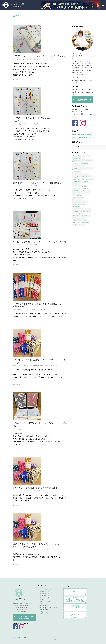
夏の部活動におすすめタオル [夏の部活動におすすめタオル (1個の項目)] (79, 204)
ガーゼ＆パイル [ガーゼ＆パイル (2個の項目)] (76, 179)
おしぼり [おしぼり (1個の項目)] (87, 156)
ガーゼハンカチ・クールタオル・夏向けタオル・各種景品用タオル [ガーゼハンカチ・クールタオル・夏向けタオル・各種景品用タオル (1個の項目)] (82, 177)
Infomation (36, 59)
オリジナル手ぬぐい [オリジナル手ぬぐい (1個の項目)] (77, 172)
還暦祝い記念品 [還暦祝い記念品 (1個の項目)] (85, 222)
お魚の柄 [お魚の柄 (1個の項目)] (75, 164)
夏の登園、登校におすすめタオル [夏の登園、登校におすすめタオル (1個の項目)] (80, 202)
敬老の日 (42, 59)
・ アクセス (42, 611)
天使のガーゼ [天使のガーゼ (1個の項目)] (76, 207)
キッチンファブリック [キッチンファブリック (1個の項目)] (87, 179)
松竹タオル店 (21, 59)
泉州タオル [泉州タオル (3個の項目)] (75, 218)
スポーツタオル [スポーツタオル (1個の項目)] (76, 184)
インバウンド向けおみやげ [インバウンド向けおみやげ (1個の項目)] (78, 166)
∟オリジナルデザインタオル (48, 597)
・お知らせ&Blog (43, 613)
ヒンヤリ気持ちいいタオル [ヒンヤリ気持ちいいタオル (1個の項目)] (78, 191)
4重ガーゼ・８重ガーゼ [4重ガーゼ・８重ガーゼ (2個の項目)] (78, 156)
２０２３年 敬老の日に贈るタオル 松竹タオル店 (39, 183)
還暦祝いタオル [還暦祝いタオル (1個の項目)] (76, 222)
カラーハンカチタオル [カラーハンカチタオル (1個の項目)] (78, 174)
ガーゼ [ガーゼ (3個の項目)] (86, 174)
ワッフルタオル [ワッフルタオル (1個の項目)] (86, 193)
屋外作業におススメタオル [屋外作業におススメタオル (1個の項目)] (78, 209)
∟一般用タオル (44, 592)
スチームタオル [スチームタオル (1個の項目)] (84, 182)
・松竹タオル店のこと (45, 605)
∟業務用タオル (44, 594)
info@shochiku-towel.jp (22, 607)
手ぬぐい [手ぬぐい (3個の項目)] (88, 209)
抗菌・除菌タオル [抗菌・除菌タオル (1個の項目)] (87, 211)
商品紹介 (42, 366)
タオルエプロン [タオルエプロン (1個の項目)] (76, 188)
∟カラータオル (44, 596)
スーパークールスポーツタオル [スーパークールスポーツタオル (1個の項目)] (79, 186)
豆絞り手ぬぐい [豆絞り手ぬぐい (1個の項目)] (83, 220)
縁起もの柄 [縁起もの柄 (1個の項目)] (83, 218)
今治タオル (42, 550)
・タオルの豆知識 (43, 609)
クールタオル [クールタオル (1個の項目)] (76, 182)
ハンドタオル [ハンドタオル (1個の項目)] (85, 188)
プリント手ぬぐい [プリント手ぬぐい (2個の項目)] (77, 193)
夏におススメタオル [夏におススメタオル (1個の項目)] (77, 200)
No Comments (48, 59)
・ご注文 (41, 603)
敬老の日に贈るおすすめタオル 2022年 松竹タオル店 (39, 242)
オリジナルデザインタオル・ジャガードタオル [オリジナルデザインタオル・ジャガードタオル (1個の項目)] (82, 169)
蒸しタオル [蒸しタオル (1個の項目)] (75, 220)
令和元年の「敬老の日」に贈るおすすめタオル (35, 488)
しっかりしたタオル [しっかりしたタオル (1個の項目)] (83, 164)
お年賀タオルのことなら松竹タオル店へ (82, 138)
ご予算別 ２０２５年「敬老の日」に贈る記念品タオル (39, 56)
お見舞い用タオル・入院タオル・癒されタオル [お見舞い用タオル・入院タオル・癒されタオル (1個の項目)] (82, 161)
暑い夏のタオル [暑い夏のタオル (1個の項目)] (76, 216)
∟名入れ (42, 599)
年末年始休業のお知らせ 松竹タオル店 (82, 135)
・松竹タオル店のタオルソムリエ (48, 607)
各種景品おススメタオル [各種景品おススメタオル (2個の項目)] (78, 198)
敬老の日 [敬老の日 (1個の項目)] (75, 213)
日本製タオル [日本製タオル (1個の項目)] (82, 213)
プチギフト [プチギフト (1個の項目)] (89, 191)
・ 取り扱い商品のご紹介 (45, 590)
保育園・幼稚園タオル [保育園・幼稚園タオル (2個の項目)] (78, 195)
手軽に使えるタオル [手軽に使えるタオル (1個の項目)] (77, 211)
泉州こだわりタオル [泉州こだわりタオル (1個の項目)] (86, 216)
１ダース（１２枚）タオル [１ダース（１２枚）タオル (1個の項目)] (78, 225)
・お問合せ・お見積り (45, 601)
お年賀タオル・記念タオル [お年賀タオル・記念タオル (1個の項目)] (78, 158)
